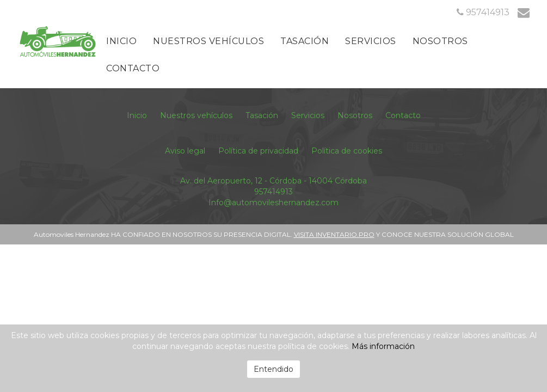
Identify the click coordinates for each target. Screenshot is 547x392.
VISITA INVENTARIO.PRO (334, 234)
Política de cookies (347, 151)
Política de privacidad (258, 151)
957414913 (273, 192)
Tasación (305, 41)
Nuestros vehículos (208, 41)
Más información (383, 346)
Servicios (371, 41)
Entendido (273, 369)
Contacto (133, 68)
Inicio (121, 41)
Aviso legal (185, 151)
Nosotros (440, 41)
